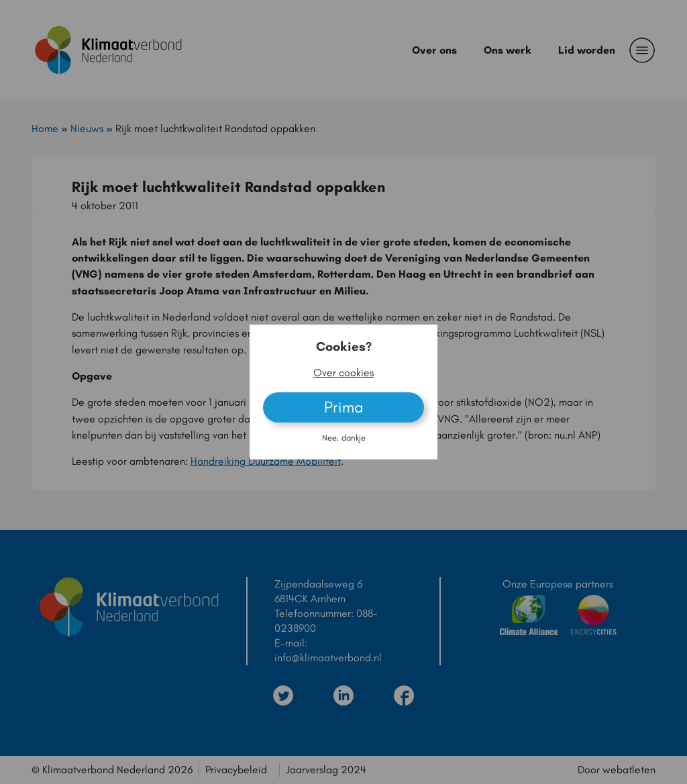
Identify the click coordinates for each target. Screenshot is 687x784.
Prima (344, 407)
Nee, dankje (344, 438)
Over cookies (343, 373)
